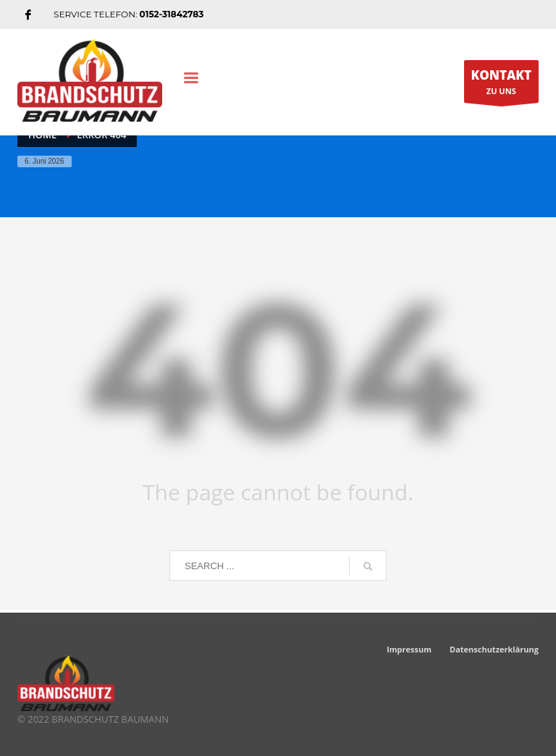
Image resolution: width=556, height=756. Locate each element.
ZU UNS (502, 85)
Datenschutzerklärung (494, 649)
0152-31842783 (172, 14)
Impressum (409, 649)
